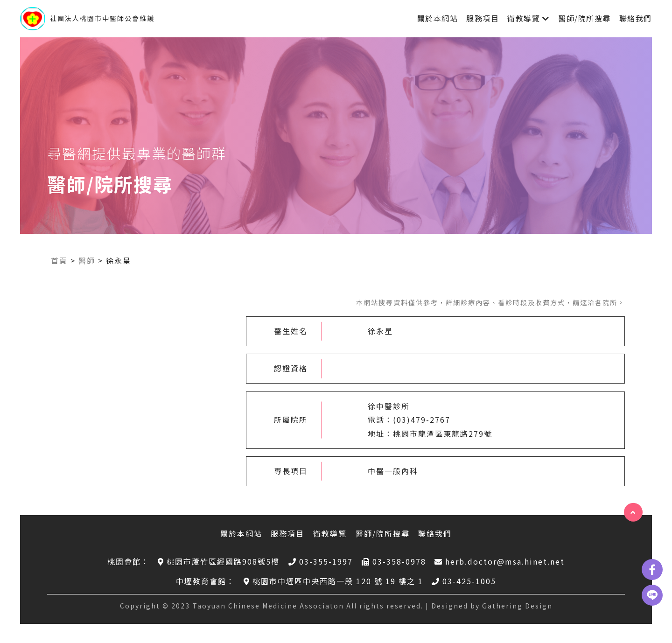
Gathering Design (517, 606)
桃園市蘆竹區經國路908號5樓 (219, 561)
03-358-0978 (394, 561)
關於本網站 (438, 18)
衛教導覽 (524, 18)
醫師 (87, 260)
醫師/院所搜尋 (584, 18)
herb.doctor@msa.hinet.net (500, 561)
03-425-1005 (464, 581)
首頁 (59, 260)
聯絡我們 (636, 18)
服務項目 (483, 18)
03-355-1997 (321, 561)
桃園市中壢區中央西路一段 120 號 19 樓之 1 (333, 581)
